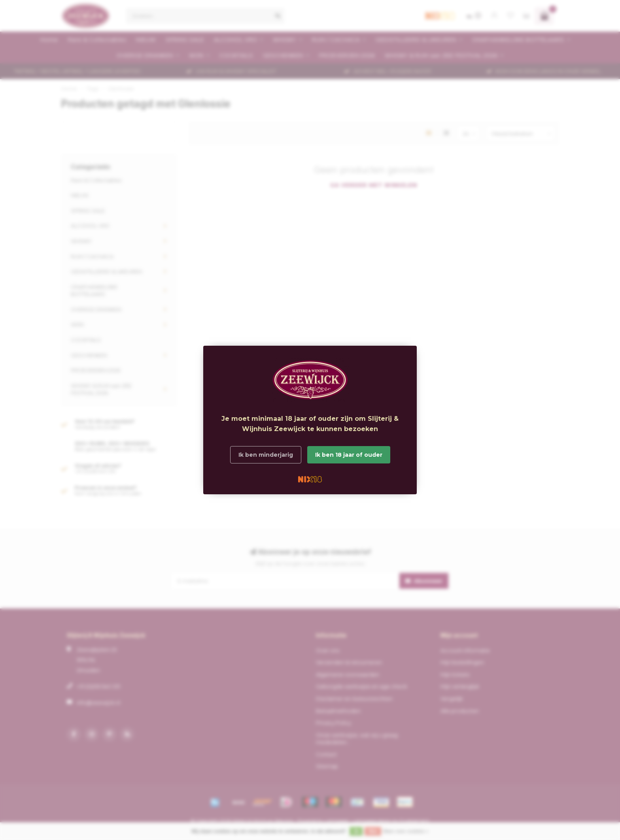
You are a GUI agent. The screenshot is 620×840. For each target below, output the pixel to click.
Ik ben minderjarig (266, 455)
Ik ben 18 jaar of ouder (349, 455)
